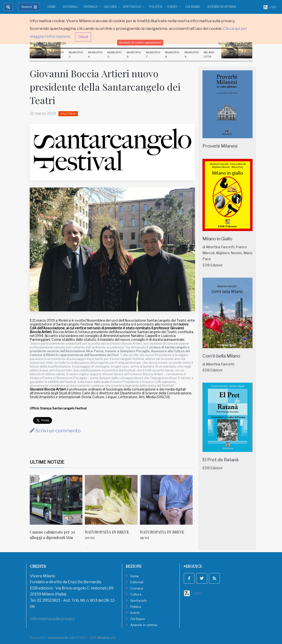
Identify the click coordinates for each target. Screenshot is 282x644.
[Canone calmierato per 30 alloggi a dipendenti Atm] (56, 500)
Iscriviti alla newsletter (234, 43)
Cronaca (91, 7)
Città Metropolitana (236, 55)
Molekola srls (107, 638)
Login (270, 7)
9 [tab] (138, 549)
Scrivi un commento (55, 431)
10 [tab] (145, 549)
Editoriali (70, 7)
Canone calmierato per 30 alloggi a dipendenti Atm (52, 535)
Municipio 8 (172, 55)
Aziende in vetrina (222, 7)
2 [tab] (87, 549)
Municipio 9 (192, 55)
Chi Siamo (193, 7)
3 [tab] (94, 549)
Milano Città (209, 55)
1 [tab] (80, 549)
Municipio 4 (95, 55)
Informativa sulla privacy (52, 619)
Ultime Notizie (47, 462)
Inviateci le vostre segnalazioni (140, 42)
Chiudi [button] (83, 37)
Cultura (111, 7)
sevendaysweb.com (61, 638)
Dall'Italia (68, 114)
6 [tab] (116, 549)
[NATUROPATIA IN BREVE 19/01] (166, 500)
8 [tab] (130, 549)
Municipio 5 (115, 55)
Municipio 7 (153, 55)
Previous (26, 510)
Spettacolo (132, 7)
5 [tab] (109, 549)
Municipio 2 (57, 55)
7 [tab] (123, 549)
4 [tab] (102, 549)
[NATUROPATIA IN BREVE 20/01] (111, 500)
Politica (156, 7)
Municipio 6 (134, 55)
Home (52, 7)
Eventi (173, 7)
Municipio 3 (76, 55)
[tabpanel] (57, 510)
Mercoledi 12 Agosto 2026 (48, 43)
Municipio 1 (38, 55)
